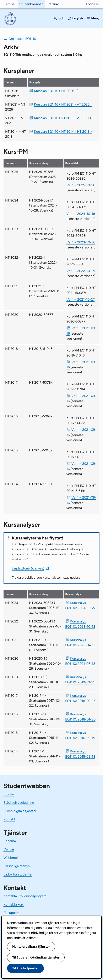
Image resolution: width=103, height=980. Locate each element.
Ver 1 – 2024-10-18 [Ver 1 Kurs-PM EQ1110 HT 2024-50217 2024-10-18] (81, 214)
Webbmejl (11, 858)
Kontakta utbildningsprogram (25, 896)
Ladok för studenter (18, 874)
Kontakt (9, 819)
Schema (10, 841)
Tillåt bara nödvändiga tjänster (36, 957)
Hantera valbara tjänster (31, 947)
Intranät (53, 4)
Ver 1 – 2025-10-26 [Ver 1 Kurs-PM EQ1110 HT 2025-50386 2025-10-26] (81, 185)
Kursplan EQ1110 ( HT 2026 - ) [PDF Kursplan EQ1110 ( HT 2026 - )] (56, 91)
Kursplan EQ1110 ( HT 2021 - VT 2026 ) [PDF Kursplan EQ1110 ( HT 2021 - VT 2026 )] (63, 104)
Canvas (9, 849)
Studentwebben (31, 4)
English (78, 18)
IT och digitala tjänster (20, 811)
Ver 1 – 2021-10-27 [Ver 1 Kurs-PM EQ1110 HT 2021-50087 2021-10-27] (81, 299)
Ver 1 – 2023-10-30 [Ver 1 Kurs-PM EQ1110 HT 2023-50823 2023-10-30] (81, 242)
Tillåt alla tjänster (25, 968)
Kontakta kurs (14, 904)
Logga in (92, 4)
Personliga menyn (17, 866)
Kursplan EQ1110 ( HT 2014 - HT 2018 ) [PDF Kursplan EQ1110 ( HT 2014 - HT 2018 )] (63, 132)
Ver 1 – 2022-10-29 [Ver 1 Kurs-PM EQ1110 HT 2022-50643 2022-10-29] (81, 271)
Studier (9, 794)
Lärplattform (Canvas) (28, 568)
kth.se (10, 4)
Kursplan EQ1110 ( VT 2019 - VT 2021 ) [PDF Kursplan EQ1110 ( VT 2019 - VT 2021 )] (63, 118)
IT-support (11, 913)
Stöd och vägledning (19, 803)
